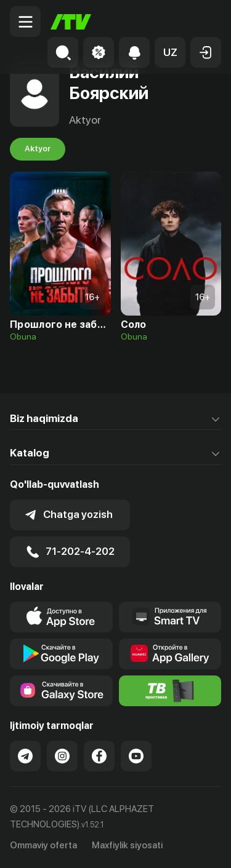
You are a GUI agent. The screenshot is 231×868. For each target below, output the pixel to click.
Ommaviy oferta (43, 845)
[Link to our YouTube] (136, 756)
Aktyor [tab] (38, 149)
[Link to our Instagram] (62, 756)
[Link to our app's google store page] (61, 654)
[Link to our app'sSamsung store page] (61, 691)
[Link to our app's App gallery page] (170, 654)
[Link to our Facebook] (99, 756)
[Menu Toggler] (25, 22)
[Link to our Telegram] (25, 756)
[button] (170, 52)
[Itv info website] (170, 691)
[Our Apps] (170, 617)
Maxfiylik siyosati (127, 845)
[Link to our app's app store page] (61, 617)
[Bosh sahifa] (71, 22)
